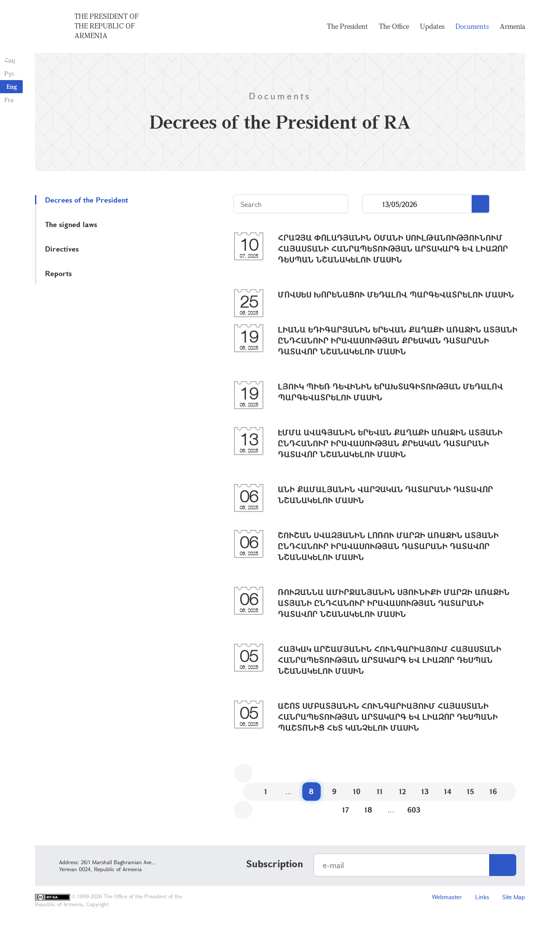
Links (482, 897)
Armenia (512, 26)
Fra (9, 100)
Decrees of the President (87, 200)
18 (368, 810)
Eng (12, 86)
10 (357, 791)
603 (414, 810)
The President (347, 26)
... (373, 204)
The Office (394, 26)
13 (425, 791)
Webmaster (447, 897)
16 (493, 791)
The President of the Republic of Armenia (107, 26)
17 (346, 810)
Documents (472, 26)
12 (402, 791)
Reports (58, 273)
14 (448, 791)
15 (471, 791)
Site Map (514, 897)
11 (380, 791)
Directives (62, 249)
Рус (9, 73)
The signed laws (71, 224)
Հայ (10, 60)
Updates (432, 26)
